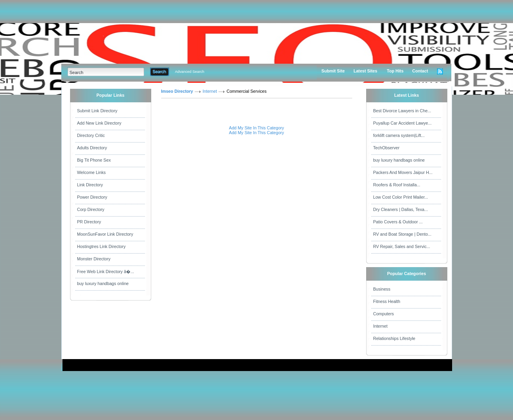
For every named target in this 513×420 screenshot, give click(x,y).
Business (382, 289)
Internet (210, 91)
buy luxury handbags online (103, 283)
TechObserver (386, 148)
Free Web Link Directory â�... (106, 272)
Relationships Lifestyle (394, 338)
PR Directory (89, 222)
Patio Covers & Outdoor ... (398, 222)
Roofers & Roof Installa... (397, 185)
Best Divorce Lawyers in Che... (402, 111)
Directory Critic (91, 135)
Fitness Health (387, 301)
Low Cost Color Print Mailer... (401, 197)
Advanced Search (190, 72)
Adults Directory (92, 148)
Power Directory (92, 197)
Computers (384, 314)
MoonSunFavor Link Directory (105, 234)
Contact (420, 71)
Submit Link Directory (97, 111)
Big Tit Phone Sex (94, 160)
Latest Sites (365, 71)
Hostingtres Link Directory (101, 246)
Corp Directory (91, 209)
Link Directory (90, 185)
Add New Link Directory (99, 123)
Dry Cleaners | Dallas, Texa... (401, 209)
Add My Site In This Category (256, 128)
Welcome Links (92, 172)
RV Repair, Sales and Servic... (402, 246)
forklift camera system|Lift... (399, 135)
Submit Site (333, 71)
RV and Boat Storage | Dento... (403, 234)
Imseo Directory (177, 91)
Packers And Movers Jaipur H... (403, 172)
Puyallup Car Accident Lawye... (403, 123)
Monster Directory (94, 259)
